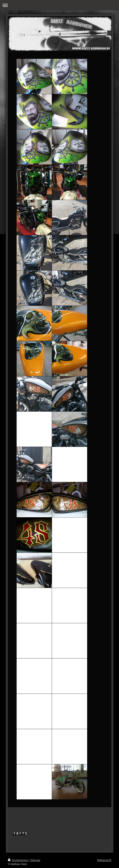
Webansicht (104, 860)
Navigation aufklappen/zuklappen (59, 5)
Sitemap (35, 860)
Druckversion (18, 860)
